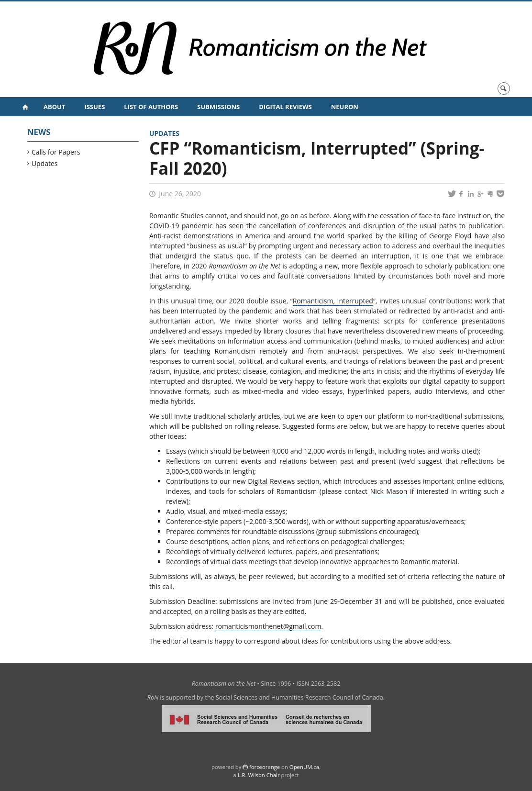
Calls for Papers (56, 152)
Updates (45, 163)
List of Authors (151, 107)
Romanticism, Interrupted (333, 301)
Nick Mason (389, 491)
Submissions (218, 107)
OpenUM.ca (304, 767)
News (39, 132)
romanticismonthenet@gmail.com (268, 626)
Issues (94, 107)
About (54, 107)
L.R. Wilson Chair (259, 775)
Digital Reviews (285, 107)
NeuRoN (345, 107)
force (265, 767)
